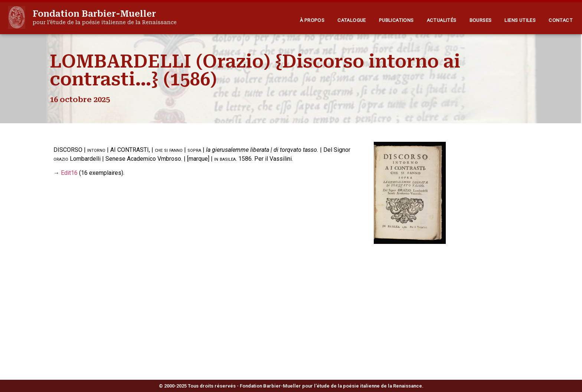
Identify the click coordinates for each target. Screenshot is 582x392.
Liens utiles (520, 20)
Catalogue (352, 20)
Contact (561, 20)
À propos (312, 20)
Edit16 (69, 173)
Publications (396, 20)
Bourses (481, 20)
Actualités (442, 20)
